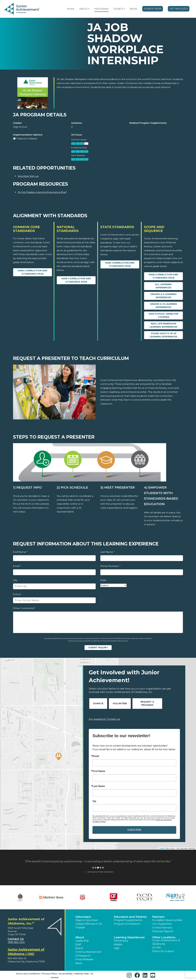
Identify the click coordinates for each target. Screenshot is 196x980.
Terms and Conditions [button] (28, 974)
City (15, 580)
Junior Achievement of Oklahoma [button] (166, 942)
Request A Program (147, 703)
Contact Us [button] (16, 939)
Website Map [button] (82, 974)
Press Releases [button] (84, 959)
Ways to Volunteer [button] (87, 920)
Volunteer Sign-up (28, 176)
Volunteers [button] (83, 917)
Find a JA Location (163, 951)
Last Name (107, 552)
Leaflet (162, 848)
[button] (89, 9)
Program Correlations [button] (127, 924)
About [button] (80, 937)
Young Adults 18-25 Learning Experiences (164, 335)
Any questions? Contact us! (104, 719)
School (17, 594)
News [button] (79, 963)
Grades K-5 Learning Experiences (163, 296)
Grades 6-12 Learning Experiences (164, 306)
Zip (94, 801)
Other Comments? (24, 608)
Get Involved (179, 9)
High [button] (117, 948)
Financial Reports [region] (163, 931)
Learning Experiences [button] (129, 937)
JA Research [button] (83, 956)
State (103, 580)
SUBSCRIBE (134, 830)
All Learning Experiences (163, 286)
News (134, 9)
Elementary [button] (121, 941)
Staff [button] (78, 945)
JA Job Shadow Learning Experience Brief (42, 192)
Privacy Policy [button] (49, 974)
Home (71, 9)
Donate (98, 703)
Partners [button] (158, 917)
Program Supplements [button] (128, 920)
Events (118, 9)
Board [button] (79, 948)
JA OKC (157, 948)
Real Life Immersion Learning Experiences (164, 325)
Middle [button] (118, 945)
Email (17, 566)
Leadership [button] (82, 941)
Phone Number (110, 566)
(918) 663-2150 (16, 942)
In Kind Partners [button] (162, 928)
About (84, 9)
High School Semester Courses (163, 315)
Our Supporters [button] (162, 924)
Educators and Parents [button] (130, 917)
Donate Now (153, 9)
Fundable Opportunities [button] (167, 920)
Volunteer (120, 703)
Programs (101, 9)
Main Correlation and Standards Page (33, 272)
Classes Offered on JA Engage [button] (89, 926)
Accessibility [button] (66, 974)
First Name (20, 552)
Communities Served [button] (88, 952)
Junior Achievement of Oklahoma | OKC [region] (26, 952)
